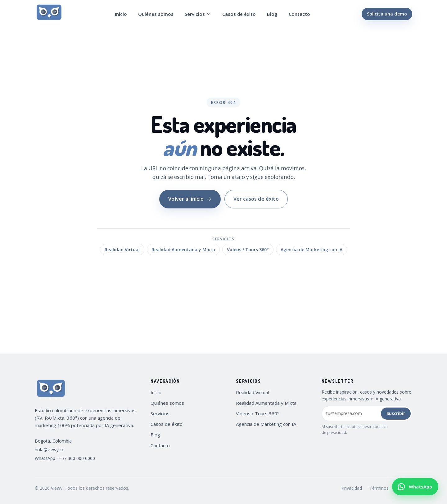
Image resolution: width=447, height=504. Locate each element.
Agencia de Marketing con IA (312, 250)
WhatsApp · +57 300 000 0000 (65, 458)
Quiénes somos (156, 14)
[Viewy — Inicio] (49, 14)
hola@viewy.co (50, 450)
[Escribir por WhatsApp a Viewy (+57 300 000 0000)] (415, 487)
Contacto (299, 14)
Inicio (121, 14)
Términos (379, 488)
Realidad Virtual (122, 250)
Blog (272, 14)
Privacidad (352, 488)
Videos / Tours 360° (248, 250)
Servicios (198, 14)
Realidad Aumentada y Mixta (183, 250)
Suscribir (396, 413)
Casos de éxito (239, 14)
